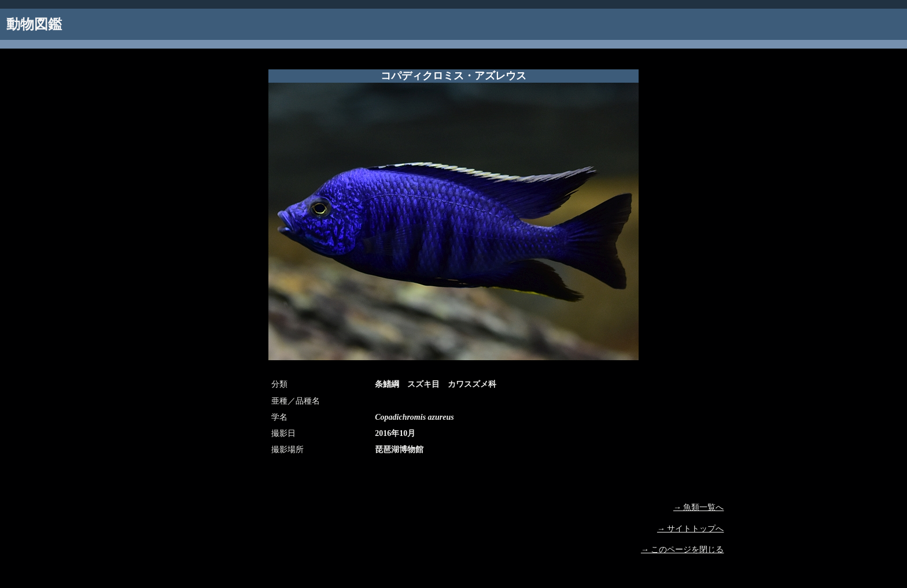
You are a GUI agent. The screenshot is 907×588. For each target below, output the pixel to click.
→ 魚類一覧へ (699, 507)
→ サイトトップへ (691, 529)
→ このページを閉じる (683, 550)
